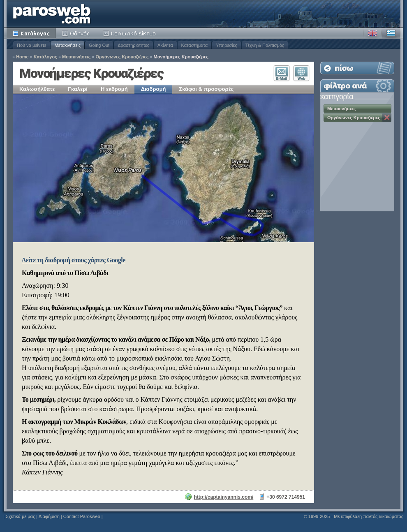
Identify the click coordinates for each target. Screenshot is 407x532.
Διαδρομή (154, 89)
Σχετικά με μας (20, 516)
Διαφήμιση (49, 516)
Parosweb (52, 14)
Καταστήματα (195, 45)
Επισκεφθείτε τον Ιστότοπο (301, 73)
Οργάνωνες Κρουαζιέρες (122, 57)
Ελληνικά (391, 33)
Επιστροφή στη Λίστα (357, 68)
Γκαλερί (78, 89)
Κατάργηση (387, 118)
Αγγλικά (372, 33)
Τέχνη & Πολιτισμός (265, 45)
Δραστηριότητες (133, 45)
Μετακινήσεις (67, 45)
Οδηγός (76, 33)
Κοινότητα (131, 33)
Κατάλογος (31, 33)
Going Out (99, 45)
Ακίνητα (165, 45)
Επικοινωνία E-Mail (282, 73)
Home (22, 57)
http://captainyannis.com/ (224, 497)
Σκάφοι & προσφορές (206, 89)
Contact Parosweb (82, 516)
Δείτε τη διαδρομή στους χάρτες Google (74, 260)
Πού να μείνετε (31, 45)
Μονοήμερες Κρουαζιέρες (181, 57)
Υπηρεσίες (227, 45)
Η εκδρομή (114, 89)
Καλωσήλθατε (37, 89)
